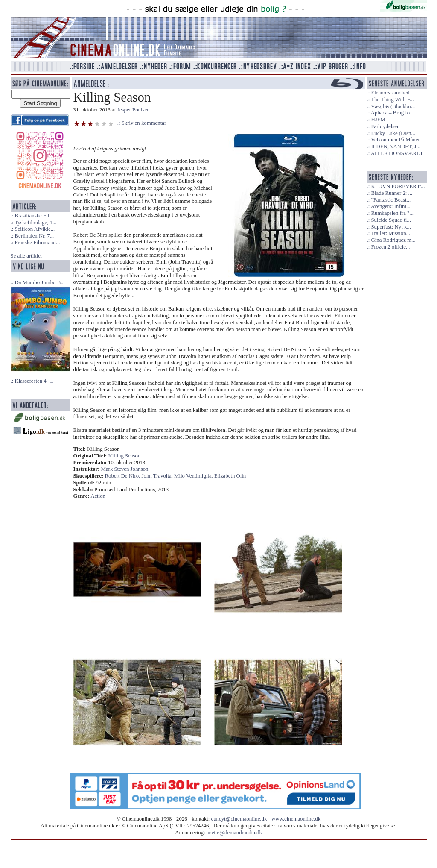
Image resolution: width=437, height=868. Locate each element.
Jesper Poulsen (134, 110)
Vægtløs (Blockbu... (393, 106)
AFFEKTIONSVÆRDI (397, 153)
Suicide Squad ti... (391, 220)
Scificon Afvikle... (35, 229)
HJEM (378, 120)
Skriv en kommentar (144, 123)
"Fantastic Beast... (391, 200)
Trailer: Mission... (390, 233)
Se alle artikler (27, 256)
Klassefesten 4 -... (34, 381)
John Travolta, (158, 476)
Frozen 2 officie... (390, 247)
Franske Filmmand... (37, 243)
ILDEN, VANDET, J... (396, 147)
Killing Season (125, 456)
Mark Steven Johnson (125, 469)
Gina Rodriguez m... (393, 240)
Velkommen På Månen (396, 140)
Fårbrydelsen (385, 126)
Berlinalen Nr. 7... (34, 236)
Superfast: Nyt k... (391, 227)
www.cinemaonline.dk (296, 819)
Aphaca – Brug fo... (392, 113)
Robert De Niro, (123, 476)
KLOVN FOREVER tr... (398, 186)
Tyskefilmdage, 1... (35, 223)
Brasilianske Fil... (34, 216)
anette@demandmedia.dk (234, 833)
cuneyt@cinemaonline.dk (239, 819)
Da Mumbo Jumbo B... (39, 282)
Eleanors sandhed (390, 93)
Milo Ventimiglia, (194, 476)
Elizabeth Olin (230, 476)
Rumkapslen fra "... (392, 213)
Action (98, 496)
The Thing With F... (392, 100)
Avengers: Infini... (391, 206)
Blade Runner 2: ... (392, 193)
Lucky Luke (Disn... (393, 133)
